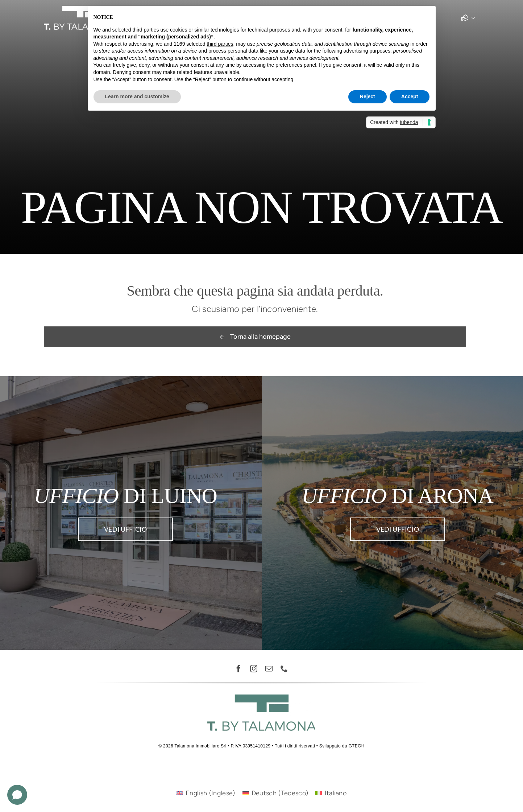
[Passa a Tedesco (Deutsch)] (275, 793)
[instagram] (254, 669)
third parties (220, 44)
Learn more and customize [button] (137, 96)
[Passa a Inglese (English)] (206, 793)
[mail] (269, 669)
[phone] (285, 669)
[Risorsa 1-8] (80, 9)
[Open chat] (17, 795)
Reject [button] (368, 96)
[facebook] (239, 669)
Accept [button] (410, 96)
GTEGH (356, 746)
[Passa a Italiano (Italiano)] (331, 793)
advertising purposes (367, 51)
